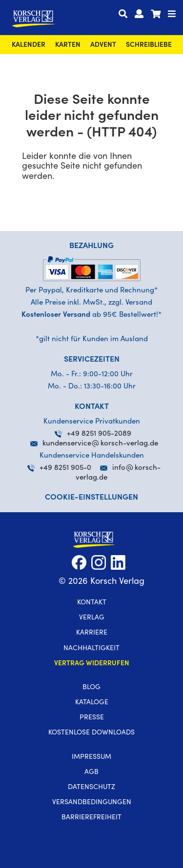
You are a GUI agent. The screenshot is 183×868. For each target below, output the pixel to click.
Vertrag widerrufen (92, 664)
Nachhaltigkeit (91, 649)
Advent (103, 45)
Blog (91, 688)
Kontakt (92, 603)
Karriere (92, 633)
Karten (68, 45)
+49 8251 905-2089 (93, 434)
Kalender (29, 45)
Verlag (92, 618)
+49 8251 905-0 (59, 468)
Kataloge (92, 703)
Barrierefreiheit (91, 818)
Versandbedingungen (92, 803)
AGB (91, 772)
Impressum (91, 757)
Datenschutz (91, 788)
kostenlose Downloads (91, 733)
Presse (92, 718)
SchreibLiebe (149, 45)
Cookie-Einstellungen (91, 498)
